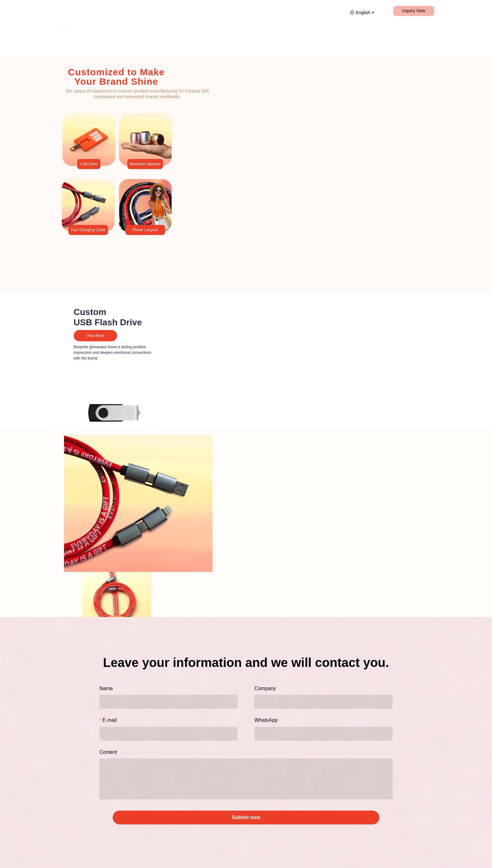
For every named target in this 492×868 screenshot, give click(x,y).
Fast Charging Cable (163, 11)
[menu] (149, 11)
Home (70, 11)
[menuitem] (70, 11)
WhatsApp (266, 720)
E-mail (109, 720)
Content (108, 752)
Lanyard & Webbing (108, 11)
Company (265, 688)
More (203, 11)
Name (106, 688)
